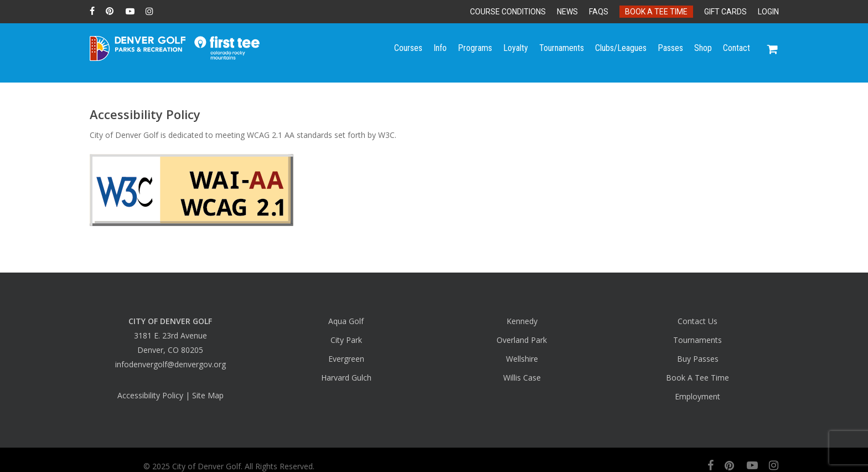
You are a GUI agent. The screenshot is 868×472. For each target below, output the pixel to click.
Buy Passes (698, 359)
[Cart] (773, 53)
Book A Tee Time (697, 378)
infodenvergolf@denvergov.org (170, 364)
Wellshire (522, 359)
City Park (346, 340)
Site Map (208, 395)
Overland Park (522, 340)
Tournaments (697, 340)
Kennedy (522, 321)
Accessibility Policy (150, 395)
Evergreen (346, 359)
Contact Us (697, 321)
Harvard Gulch (346, 378)
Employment (697, 396)
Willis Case (522, 378)
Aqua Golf (346, 321)
